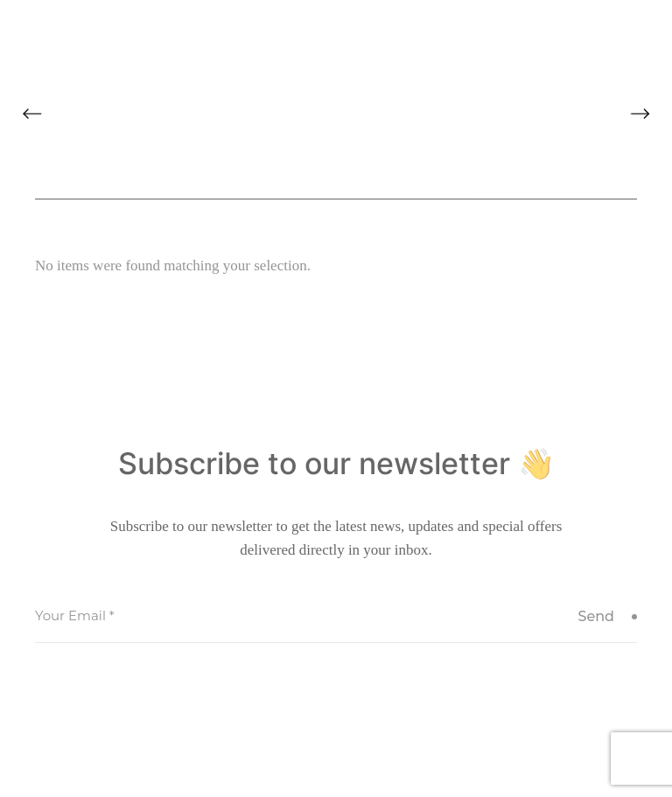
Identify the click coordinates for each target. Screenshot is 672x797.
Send (607, 616)
